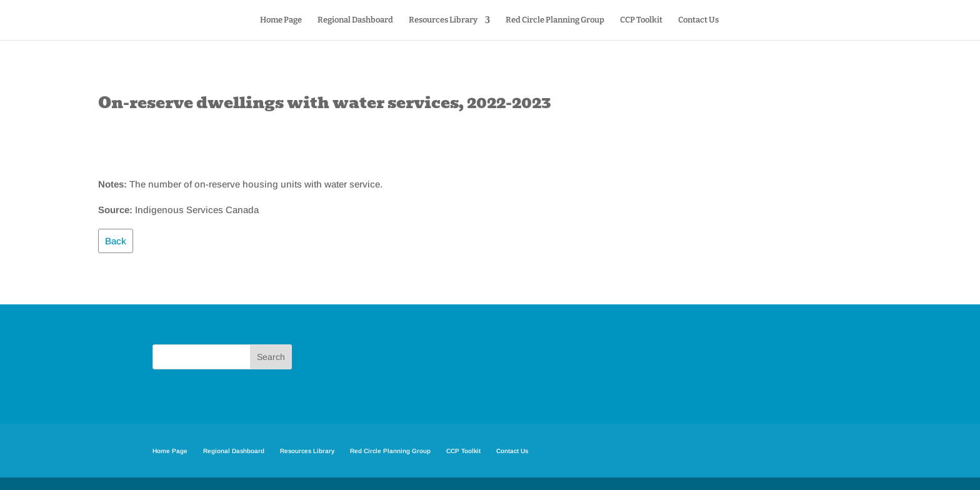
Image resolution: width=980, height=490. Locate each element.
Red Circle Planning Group (555, 20)
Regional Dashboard (355, 20)
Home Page (281, 20)
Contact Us (698, 20)
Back (116, 241)
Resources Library (443, 20)
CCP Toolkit (641, 20)
